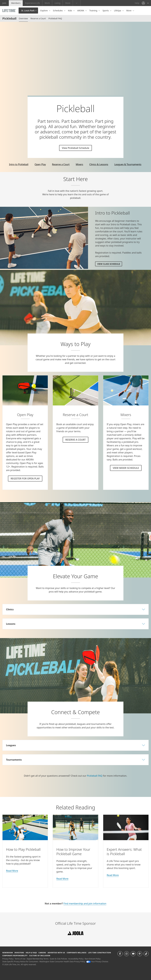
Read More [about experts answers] (113, 875)
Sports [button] (106, 11)
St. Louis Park (28, 11)
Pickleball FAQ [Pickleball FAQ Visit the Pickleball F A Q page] (55, 18)
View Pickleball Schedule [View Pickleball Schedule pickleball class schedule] (75, 148)
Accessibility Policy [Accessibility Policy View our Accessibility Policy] (76, 959)
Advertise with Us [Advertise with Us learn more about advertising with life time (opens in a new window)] (56, 953)
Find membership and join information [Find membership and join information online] (85, 904)
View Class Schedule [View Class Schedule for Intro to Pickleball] (109, 264)
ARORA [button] (81, 11)
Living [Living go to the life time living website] (57, 3)
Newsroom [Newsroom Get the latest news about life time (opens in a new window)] (8, 953)
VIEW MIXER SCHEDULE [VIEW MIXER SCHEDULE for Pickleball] (126, 468)
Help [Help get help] (137, 3)
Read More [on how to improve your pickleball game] (62, 879)
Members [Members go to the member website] (16, 3)
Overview (23, 18)
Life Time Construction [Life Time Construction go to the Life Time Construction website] (99, 953)
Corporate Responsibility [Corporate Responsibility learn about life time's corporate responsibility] (15, 956)
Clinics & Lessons (99, 164)
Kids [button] (70, 11)
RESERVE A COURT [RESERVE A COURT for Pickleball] (75, 440)
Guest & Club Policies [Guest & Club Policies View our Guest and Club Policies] (58, 959)
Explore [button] (44, 11)
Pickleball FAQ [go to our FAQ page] (95, 776)
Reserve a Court (38, 18)
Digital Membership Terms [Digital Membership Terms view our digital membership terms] (38, 959)
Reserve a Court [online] (61, 164)
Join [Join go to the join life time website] (4, 3)
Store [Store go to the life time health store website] (68, 3)
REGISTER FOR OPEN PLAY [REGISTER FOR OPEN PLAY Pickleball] (25, 479)
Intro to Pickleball (19, 164)
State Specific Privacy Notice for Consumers (20, 962)
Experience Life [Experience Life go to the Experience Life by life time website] (32, 3)
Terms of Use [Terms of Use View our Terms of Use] (20, 959)
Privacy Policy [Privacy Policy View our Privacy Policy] (8, 959)
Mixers (79, 164)
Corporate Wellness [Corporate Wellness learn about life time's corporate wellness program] (77, 953)
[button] (145, 3)
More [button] (129, 11)
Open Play (40, 164)
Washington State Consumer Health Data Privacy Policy (62, 962)
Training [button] (94, 11)
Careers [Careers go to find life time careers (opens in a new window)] (42, 953)
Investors (19, 953)
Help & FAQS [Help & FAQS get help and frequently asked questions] (31, 953)
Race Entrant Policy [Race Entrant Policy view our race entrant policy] (93, 959)
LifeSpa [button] (118, 11)
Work (47, 3)
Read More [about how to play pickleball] (12, 871)
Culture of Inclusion (40, 956)
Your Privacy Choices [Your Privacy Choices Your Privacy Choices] (97, 962)
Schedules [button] (58, 11)
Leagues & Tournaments (128, 164)
